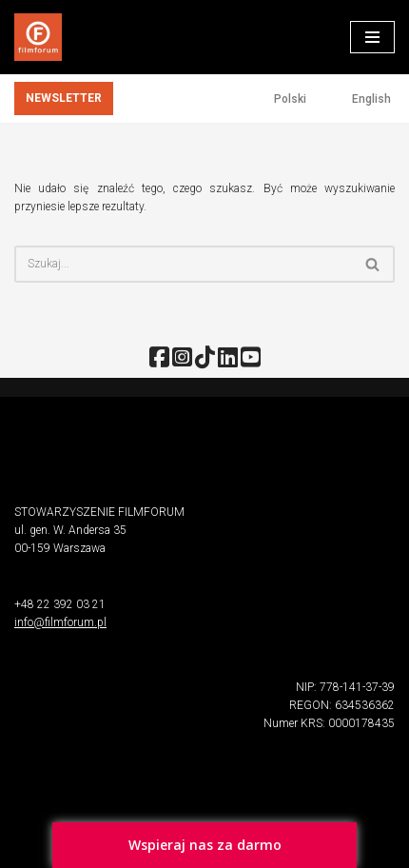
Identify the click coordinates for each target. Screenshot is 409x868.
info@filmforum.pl (60, 622)
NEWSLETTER (64, 98)
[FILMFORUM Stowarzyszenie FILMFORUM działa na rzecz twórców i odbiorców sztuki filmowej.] (38, 37)
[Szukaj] (183, 264)
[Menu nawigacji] (372, 37)
